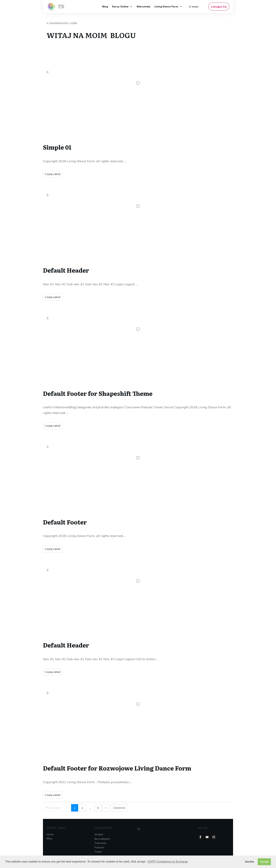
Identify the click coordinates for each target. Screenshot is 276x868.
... (125, 161)
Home (50, 834)
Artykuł (99, 834)
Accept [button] (264, 862)
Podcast (99, 847)
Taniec (98, 852)
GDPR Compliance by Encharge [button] (167, 862)
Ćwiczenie (100, 843)
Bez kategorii (102, 839)
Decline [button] (250, 862)
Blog (49, 838)
